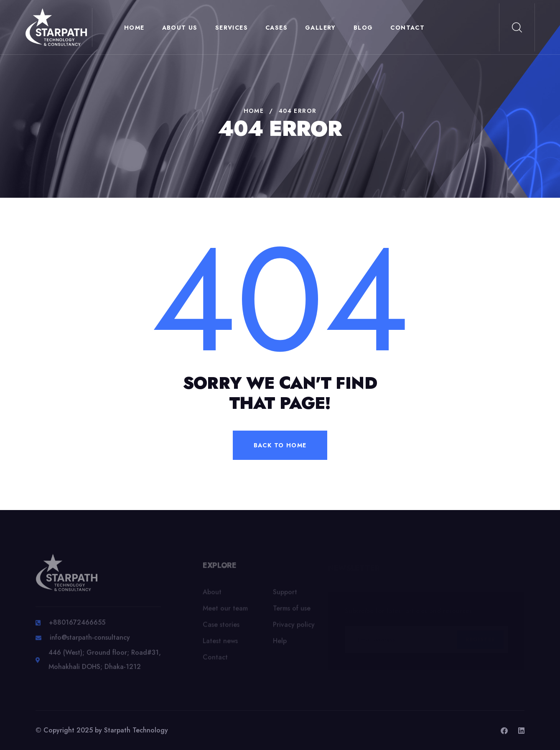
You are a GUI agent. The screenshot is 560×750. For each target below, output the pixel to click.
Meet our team (225, 611)
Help (280, 644)
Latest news (220, 644)
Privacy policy (294, 627)
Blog (363, 28)
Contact (407, 28)
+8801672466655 (77, 626)
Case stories (221, 627)
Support (285, 595)
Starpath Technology (136, 730)
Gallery (321, 28)
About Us (180, 28)
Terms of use (292, 611)
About (212, 595)
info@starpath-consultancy (90, 641)
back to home (280, 445)
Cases (276, 28)
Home (134, 28)
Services (232, 28)
